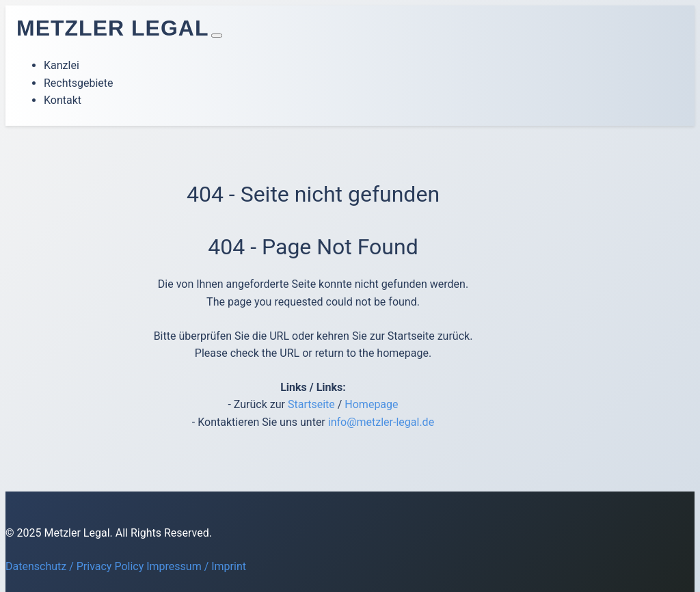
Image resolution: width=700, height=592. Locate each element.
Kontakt (63, 100)
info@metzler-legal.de (381, 422)
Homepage (371, 404)
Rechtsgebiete (79, 83)
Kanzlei (62, 65)
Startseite (311, 404)
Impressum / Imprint (196, 566)
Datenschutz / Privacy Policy (75, 566)
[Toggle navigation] (217, 36)
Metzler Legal (112, 28)
